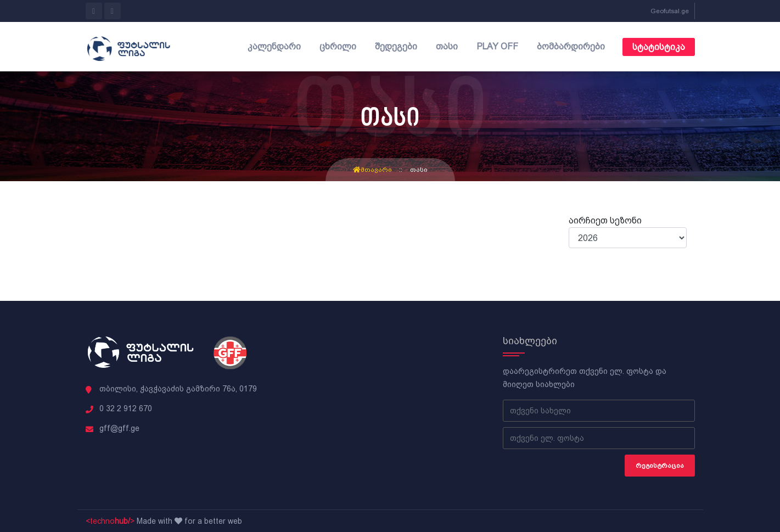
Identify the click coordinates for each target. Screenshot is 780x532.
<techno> (110, 521)
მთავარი (372, 170)
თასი (447, 46)
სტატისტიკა (659, 47)
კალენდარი (274, 46)
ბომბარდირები (571, 46)
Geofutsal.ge (670, 11)
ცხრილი (338, 46)
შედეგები (396, 46)
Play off (497, 46)
